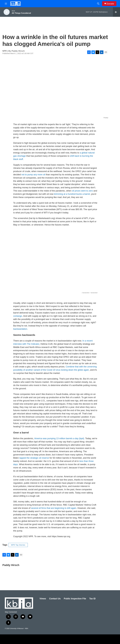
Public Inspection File (75, 599)
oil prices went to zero (82, 191)
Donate (110, 4)
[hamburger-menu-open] (6, 4)
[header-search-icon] (98, 4)
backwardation (20, 329)
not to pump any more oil (33, 175)
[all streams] (116, 12)
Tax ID (92, 599)
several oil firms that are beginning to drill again (53, 508)
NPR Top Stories (18, 545)
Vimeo (43, 599)
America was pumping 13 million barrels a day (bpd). (59, 438)
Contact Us (55, 599)
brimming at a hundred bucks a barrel (72, 194)
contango (18, 316)
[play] (7, 12)
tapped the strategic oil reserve (34, 458)
